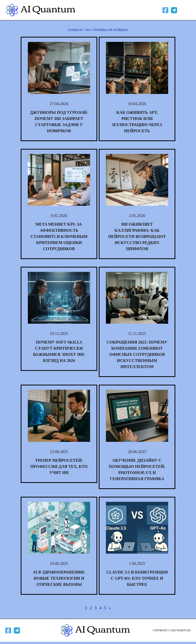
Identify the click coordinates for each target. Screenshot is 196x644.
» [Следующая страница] (110, 608)
